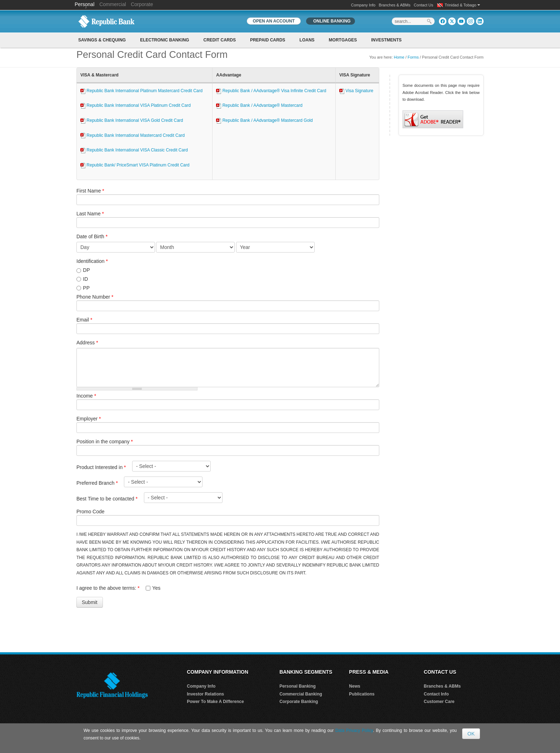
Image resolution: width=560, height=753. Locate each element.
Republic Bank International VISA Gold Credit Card (132, 120)
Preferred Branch (97, 483)
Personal (85, 4)
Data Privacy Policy (354, 730)
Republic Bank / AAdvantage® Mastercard (259, 105)
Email (84, 320)
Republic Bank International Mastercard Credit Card (132, 135)
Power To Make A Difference (215, 702)
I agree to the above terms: (108, 588)
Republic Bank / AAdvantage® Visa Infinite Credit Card (271, 91)
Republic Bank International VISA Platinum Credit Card (136, 105)
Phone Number (95, 297)
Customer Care (439, 702)
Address (87, 343)
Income (86, 396)
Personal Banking (297, 686)
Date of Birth (92, 236)
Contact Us (424, 5)
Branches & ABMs (395, 5)
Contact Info (436, 694)
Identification (92, 261)
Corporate (142, 4)
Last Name (90, 214)
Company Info (363, 5)
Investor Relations (205, 694)
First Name (90, 191)
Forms (413, 57)
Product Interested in (101, 467)
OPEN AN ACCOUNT (274, 21)
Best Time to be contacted (107, 499)
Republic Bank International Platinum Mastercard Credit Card (141, 91)
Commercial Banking (301, 694)
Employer (89, 419)
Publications (362, 694)
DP (86, 270)
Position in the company (105, 442)
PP (86, 288)
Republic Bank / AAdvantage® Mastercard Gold (264, 120)
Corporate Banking (299, 702)
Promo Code (91, 512)
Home (399, 57)
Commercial (113, 4)
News (354, 686)
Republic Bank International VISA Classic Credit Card (134, 150)
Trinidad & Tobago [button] (462, 5)
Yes (156, 588)
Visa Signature (356, 91)
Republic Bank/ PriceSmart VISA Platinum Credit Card (135, 165)
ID (85, 279)
